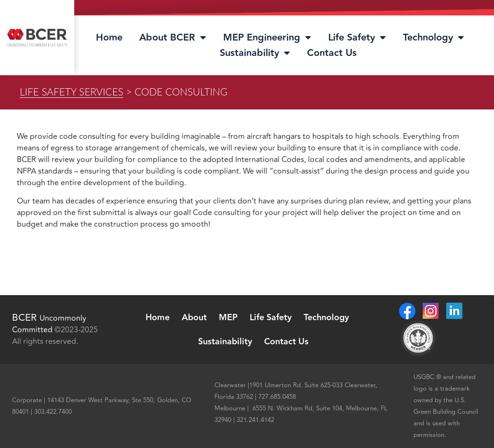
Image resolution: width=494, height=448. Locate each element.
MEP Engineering (267, 38)
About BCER (173, 38)
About (194, 318)
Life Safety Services (72, 91)
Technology (434, 38)
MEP (228, 318)
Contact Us (332, 53)
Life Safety (357, 38)
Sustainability (255, 53)
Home (109, 38)
